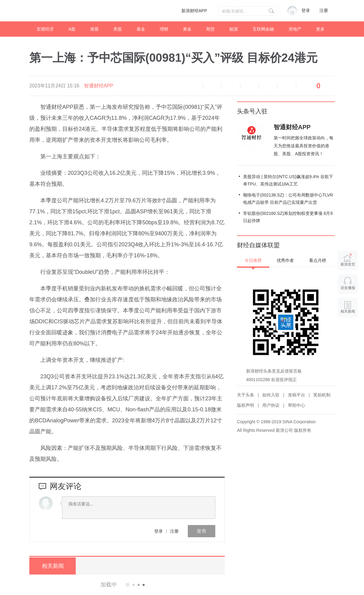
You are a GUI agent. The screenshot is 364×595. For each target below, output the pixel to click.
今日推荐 (253, 260)
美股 (118, 29)
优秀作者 (285, 260)
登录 (158, 531)
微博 (249, 86)
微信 (268, 86)
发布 (202, 531)
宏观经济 (45, 29)
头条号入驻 (252, 111)
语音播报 (194, 86)
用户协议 (271, 405)
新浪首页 (348, 260)
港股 (94, 29)
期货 (210, 29)
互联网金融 (263, 29)
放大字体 (231, 86)
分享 (287, 86)
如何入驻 (271, 395)
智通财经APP (99, 86)
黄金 (187, 29)
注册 (324, 11)
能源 (234, 29)
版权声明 (246, 405)
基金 (141, 29)
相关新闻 (52, 566)
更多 (320, 29)
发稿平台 (297, 395)
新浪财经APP (194, 11)
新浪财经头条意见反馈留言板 (274, 371)
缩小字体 (212, 86)
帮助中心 (297, 405)
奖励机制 (322, 395)
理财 (164, 29)
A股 (72, 29)
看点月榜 (318, 260)
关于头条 (246, 395)
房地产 (295, 29)
